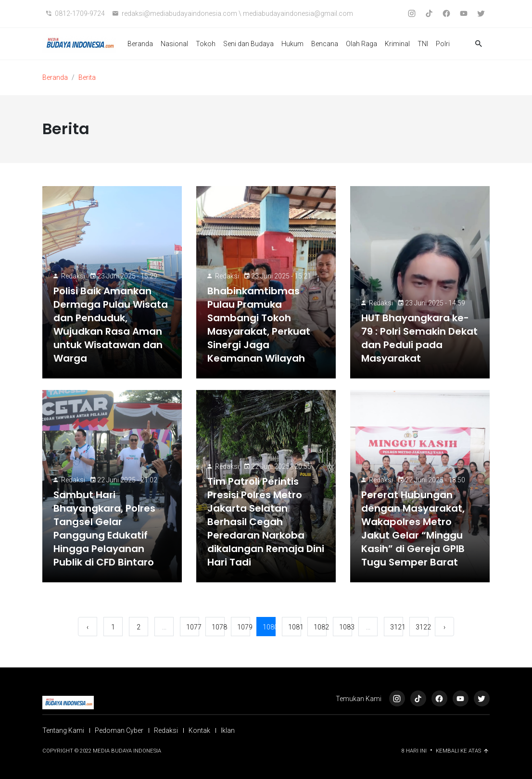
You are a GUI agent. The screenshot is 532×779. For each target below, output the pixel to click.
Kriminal (397, 44)
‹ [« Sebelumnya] (88, 627)
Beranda (140, 44)
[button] (479, 44)
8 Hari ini (415, 751)
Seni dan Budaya (248, 44)
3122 (422, 627)
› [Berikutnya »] (444, 627)
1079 (244, 627)
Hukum (292, 44)
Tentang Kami (63, 730)
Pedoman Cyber (119, 730)
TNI (423, 44)
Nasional (174, 44)
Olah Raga (361, 44)
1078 (218, 627)
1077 (193, 627)
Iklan (228, 730)
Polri (443, 44)
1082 (320, 627)
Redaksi (73, 276)
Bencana (325, 44)
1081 (295, 627)
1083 (346, 627)
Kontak (199, 730)
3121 (397, 627)
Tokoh (206, 44)
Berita (87, 77)
